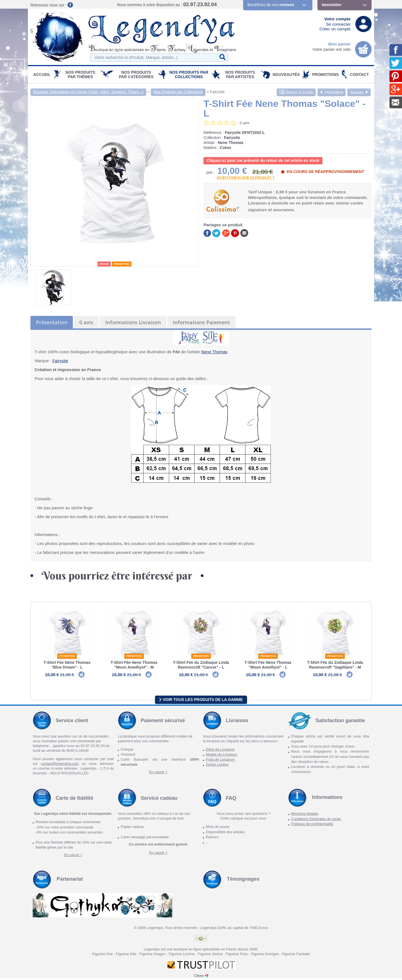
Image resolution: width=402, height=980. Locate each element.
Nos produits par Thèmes (81, 75)
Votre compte (337, 19)
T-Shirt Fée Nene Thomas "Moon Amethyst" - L (268, 665)
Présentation (52, 322)
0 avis (86, 322)
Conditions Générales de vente (316, 821)
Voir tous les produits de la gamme (201, 701)
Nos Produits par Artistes (240, 75)
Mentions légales (305, 816)
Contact (359, 75)
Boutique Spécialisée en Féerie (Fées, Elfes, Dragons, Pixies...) (88, 92)
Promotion (122, 264)
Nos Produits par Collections (189, 75)
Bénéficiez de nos (271, 5)
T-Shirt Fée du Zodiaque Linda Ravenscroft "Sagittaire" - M (335, 665)
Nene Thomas (214, 352)
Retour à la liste (296, 92)
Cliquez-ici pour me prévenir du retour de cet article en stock (263, 160)
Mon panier (339, 44)
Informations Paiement (201, 322)
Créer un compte (335, 29)
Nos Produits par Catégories (136, 75)
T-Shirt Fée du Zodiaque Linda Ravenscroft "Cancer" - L (201, 665)
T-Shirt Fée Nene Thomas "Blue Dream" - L (67, 665)
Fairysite (217, 92)
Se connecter (338, 24)
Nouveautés (286, 75)
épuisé (104, 264)
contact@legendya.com (60, 765)
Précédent (332, 92)
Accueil (42, 75)
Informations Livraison (133, 322)
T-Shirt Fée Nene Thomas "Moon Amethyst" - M (134, 665)
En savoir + (158, 774)
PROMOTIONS (326, 75)
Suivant (359, 92)
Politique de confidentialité (312, 826)
